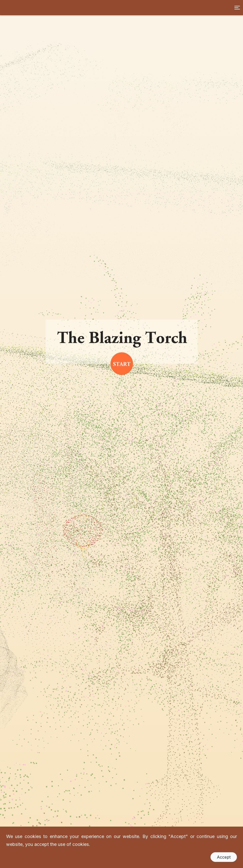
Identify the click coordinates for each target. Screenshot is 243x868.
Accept (224, 857)
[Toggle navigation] (237, 8)
